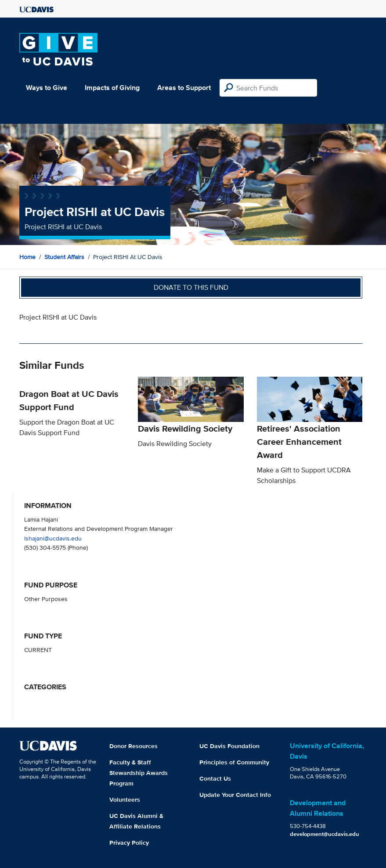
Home (27, 257)
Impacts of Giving (112, 88)
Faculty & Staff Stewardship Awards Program (139, 773)
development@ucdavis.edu (325, 834)
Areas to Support (184, 88)
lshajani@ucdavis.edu (53, 538)
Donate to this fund (191, 287)
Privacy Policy (129, 843)
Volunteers (125, 800)
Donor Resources (133, 746)
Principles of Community (234, 762)
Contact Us (215, 778)
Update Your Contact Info (235, 795)
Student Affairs (64, 257)
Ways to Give (47, 88)
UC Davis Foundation (229, 746)
